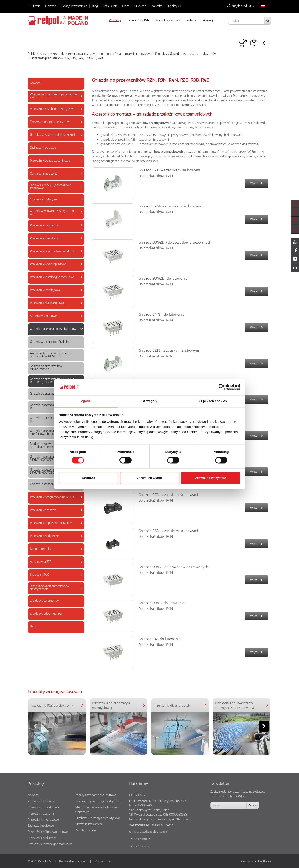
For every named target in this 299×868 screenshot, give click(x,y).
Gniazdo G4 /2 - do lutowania (162, 314)
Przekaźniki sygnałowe (42, 801)
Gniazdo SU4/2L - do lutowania (163, 278)
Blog (95, 6)
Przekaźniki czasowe (41, 813)
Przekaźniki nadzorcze (42, 838)
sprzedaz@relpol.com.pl (153, 832)
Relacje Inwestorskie (74, 6)
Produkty (161, 53)
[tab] (56, 84)
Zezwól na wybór (149, 478)
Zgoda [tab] (86, 401)
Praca (126, 6)
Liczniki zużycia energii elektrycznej (98, 801)
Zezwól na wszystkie (211, 478)
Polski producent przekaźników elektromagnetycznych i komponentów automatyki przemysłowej (90, 53)
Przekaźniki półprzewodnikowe (48, 832)
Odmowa (88, 478)
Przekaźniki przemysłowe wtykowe (98, 818)
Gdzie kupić (110, 6)
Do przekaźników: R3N (156, 356)
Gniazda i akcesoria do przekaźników (193, 53)
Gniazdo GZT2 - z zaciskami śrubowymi (169, 170)
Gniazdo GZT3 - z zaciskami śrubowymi (169, 350)
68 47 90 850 (142, 846)
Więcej (254, 183)
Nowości (51, 6)
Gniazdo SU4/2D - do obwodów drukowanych (175, 242)
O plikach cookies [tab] (213, 401)
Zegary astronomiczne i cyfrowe (96, 795)
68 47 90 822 (142, 839)
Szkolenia (140, 6)
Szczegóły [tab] (149, 401)
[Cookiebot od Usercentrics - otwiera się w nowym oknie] (222, 387)
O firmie (35, 6)
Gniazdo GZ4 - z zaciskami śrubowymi (168, 495)
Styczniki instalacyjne (89, 824)
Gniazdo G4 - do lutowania (160, 639)
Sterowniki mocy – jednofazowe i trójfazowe (96, 809)
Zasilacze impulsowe (41, 825)
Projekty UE (174, 6)
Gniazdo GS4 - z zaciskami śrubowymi (168, 531)
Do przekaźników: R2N (156, 176)
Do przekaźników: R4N (156, 500)
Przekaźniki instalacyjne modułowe (50, 844)
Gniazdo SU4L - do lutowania (161, 603)
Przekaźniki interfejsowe (43, 819)
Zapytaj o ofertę (85, 830)
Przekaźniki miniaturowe (44, 807)
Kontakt (156, 6)
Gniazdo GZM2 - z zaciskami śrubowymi (170, 206)
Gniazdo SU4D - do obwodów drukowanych (173, 567)
